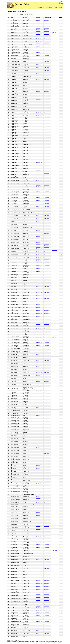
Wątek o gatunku (47, 21)
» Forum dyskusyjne (58, 8)
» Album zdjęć (49, 8)
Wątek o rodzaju (54, 33)
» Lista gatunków (41, 8)
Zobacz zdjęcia (38, 19)
